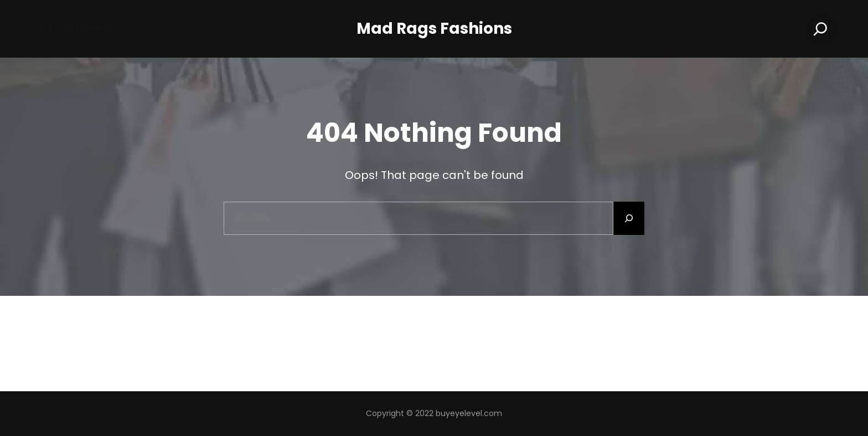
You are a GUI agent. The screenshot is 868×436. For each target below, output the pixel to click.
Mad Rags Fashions (434, 29)
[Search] (820, 29)
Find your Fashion (72, 29)
